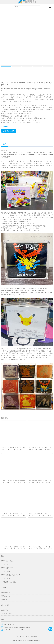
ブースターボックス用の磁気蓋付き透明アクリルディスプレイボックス (14, 482)
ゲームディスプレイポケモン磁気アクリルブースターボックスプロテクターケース (14, 547)
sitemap (34, 637)
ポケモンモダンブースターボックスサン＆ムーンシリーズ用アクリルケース (14, 449)
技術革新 (4, 600)
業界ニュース (6, 596)
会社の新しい (6, 593)
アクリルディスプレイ (8, 568)
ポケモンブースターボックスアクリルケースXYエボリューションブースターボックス (40, 547)
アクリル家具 (6, 578)
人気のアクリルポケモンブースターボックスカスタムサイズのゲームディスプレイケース (14, 514)
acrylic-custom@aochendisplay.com (17, 627)
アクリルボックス (7, 561)
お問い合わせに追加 (9, 131)
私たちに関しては (23, 637)
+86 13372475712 (9, 624)
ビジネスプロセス (7, 614)
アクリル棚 (5, 564)
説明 (5, 144)
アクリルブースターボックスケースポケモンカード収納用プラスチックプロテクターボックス (40, 449)
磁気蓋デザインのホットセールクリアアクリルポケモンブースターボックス (40, 482)
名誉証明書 (5, 610)
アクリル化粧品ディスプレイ (11, 575)
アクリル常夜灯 (6, 571)
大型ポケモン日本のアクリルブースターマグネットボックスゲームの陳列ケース (40, 514)
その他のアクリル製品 (8, 582)
